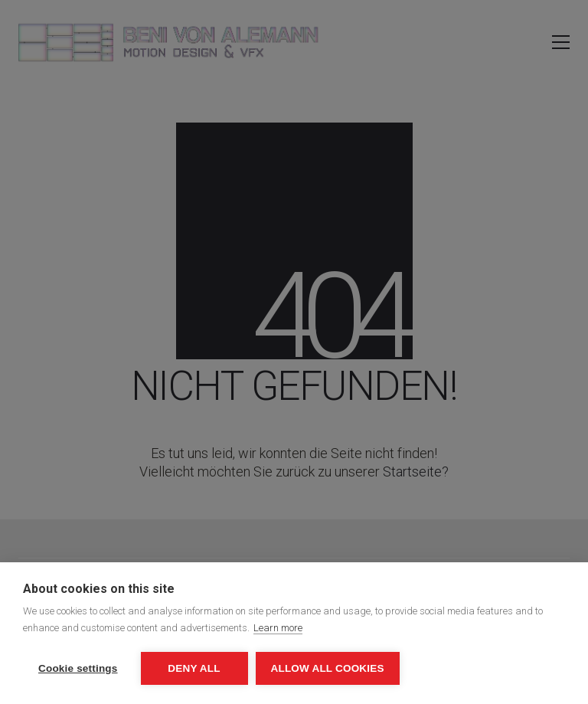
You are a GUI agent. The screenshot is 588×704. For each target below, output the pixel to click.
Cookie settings (78, 668)
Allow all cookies (328, 668)
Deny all (194, 668)
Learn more (278, 628)
